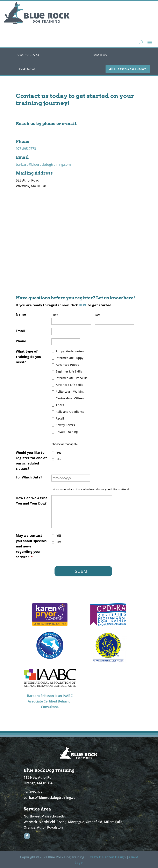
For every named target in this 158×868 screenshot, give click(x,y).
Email (20, 331)
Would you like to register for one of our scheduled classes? (31, 461)
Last (98, 315)
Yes (59, 452)
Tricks (60, 405)
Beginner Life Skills (69, 371)
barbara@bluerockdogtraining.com (43, 164)
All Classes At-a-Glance (128, 69)
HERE (83, 305)
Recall (60, 418)
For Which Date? (29, 477)
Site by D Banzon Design (107, 857)
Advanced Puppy (67, 365)
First (55, 315)
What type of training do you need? (28, 357)
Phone (21, 341)
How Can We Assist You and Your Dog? (31, 501)
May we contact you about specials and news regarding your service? (31, 546)
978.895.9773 (26, 149)
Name (21, 314)
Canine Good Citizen (70, 398)
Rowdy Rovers (65, 425)
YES (59, 535)
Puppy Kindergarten (70, 351)
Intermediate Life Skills (72, 378)
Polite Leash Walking (70, 391)
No (59, 459)
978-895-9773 (28, 55)
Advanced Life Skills (69, 385)
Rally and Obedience (70, 412)
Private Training (67, 432)
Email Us (100, 55)
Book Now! (26, 69)
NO (59, 542)
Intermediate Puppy (70, 358)
